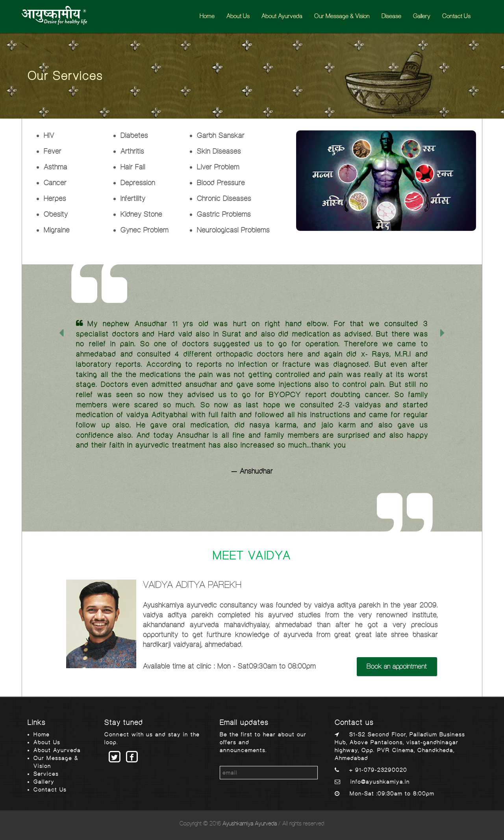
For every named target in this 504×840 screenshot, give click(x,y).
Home (207, 16)
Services (46, 774)
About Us (238, 16)
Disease (391, 16)
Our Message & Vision (342, 16)
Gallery (422, 16)
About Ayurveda (282, 16)
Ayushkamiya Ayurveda (250, 823)
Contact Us (456, 16)
